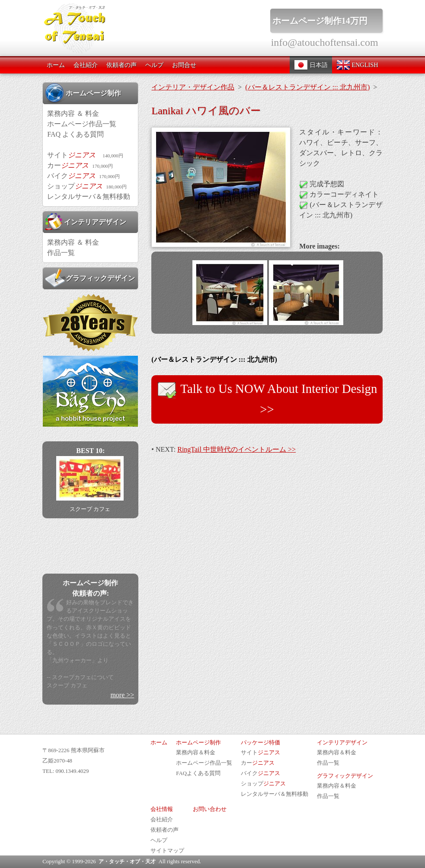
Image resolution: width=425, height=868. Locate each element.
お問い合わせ (210, 809)
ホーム (56, 65)
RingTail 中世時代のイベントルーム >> (236, 449)
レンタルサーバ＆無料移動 (89, 196)
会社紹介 (86, 65)
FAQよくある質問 (198, 773)
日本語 (311, 65)
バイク (83, 176)
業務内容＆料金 (196, 753)
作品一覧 (61, 253)
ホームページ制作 (83, 93)
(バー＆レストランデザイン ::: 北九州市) (307, 87)
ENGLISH (357, 65)
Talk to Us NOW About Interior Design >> (267, 398)
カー (80, 165)
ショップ (87, 186)
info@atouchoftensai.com (325, 42)
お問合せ (184, 65)
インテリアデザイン (86, 222)
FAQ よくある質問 (75, 134)
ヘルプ (154, 65)
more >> (122, 695)
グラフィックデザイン (90, 278)
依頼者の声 (121, 65)
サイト (85, 155)
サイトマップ (167, 851)
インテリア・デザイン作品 (193, 87)
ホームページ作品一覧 (82, 124)
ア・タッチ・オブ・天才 (127, 862)
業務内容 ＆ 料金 (73, 113)
